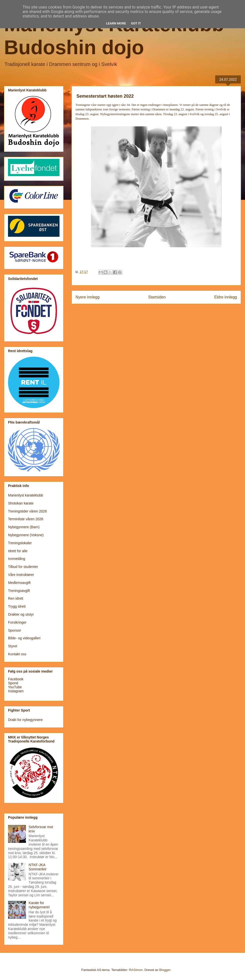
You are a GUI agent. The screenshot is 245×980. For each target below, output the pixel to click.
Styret (13, 646)
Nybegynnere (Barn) (24, 527)
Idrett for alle (18, 551)
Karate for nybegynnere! (39, 905)
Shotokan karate (21, 503)
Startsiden (157, 297)
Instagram (16, 691)
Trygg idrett (17, 606)
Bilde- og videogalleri (24, 638)
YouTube (15, 687)
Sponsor (14, 630)
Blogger (165, 970)
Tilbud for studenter (23, 567)
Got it (136, 23)
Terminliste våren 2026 (26, 519)
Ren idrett (16, 598)
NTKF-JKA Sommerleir (38, 867)
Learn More (116, 23)
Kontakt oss (17, 654)
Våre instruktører (21, 575)
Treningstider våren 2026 (27, 511)
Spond (13, 683)
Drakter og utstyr (21, 614)
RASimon (136, 970)
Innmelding (17, 559)
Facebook (16, 679)
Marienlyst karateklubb (25, 495)
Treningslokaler (20, 543)
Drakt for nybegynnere (25, 720)
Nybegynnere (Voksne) (26, 535)
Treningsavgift (19, 591)
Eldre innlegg (226, 297)
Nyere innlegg (87, 297)
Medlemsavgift (19, 583)
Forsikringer (17, 622)
